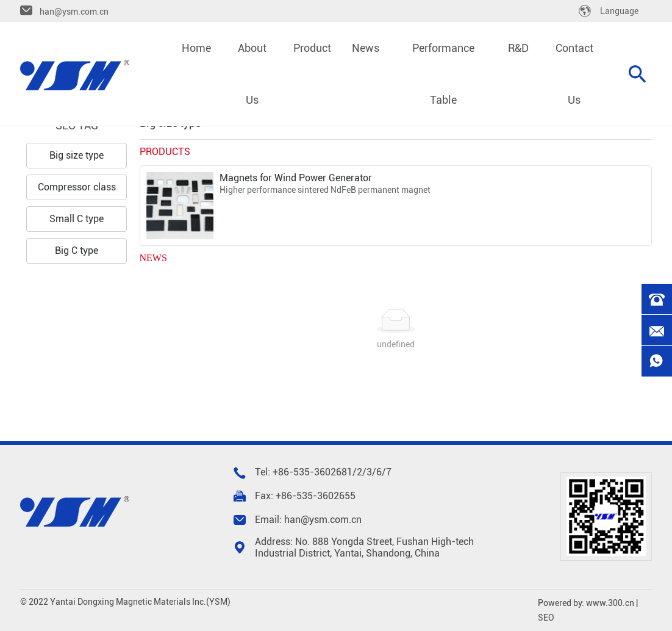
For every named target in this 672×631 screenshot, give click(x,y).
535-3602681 (323, 472)
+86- (283, 472)
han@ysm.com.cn (74, 12)
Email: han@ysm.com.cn (308, 520)
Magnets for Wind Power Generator (296, 178)
